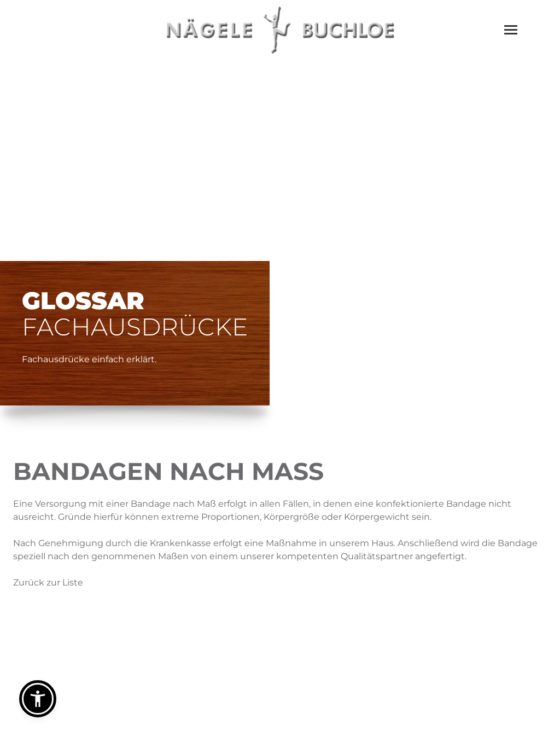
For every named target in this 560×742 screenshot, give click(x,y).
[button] (38, 699)
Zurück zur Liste (48, 582)
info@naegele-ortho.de (338, 666)
